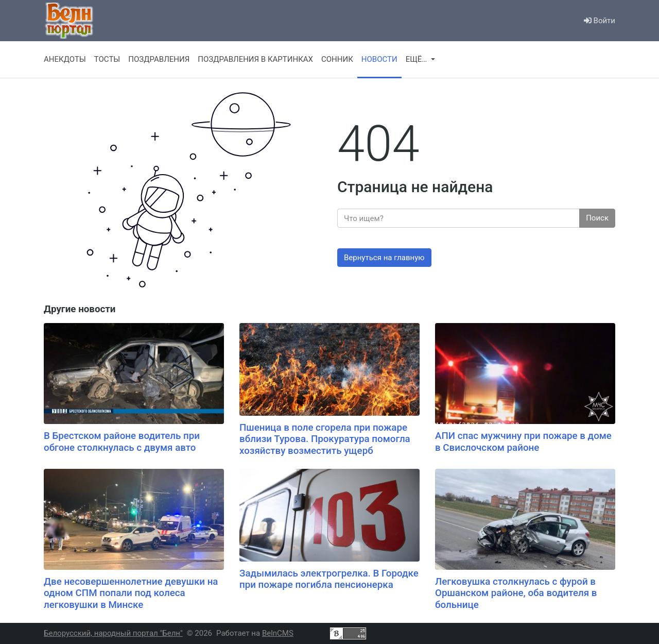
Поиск (597, 218)
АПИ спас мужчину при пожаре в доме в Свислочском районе (523, 442)
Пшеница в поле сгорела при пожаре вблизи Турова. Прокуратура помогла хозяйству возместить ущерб (325, 439)
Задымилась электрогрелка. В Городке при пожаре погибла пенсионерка (329, 579)
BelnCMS (278, 633)
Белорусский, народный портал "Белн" (113, 633)
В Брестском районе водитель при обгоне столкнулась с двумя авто (122, 442)
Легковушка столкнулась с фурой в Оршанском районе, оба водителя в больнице (516, 593)
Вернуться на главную (384, 258)
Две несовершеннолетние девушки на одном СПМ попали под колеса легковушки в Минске (131, 593)
